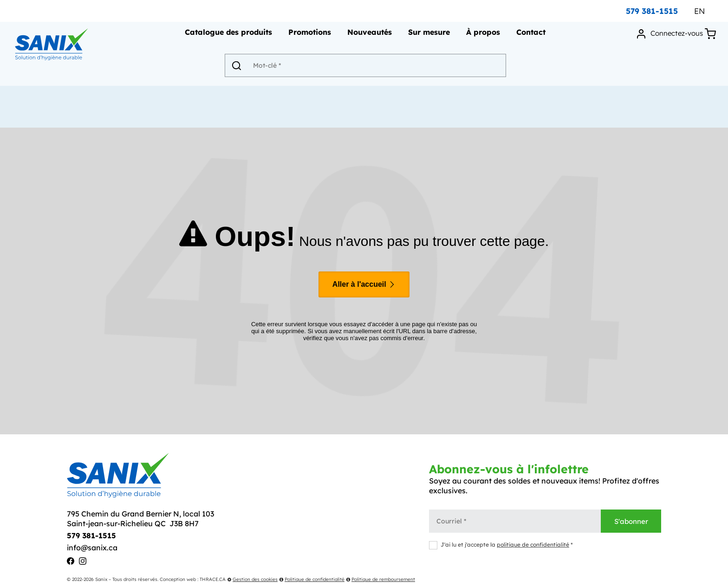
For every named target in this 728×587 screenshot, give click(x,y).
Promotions (309, 35)
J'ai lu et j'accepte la (501, 545)
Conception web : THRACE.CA (193, 579)
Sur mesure (428, 35)
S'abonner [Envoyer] (631, 521)
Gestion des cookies (252, 579)
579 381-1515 (652, 11)
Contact (530, 35)
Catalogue (227, 35)
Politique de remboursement (380, 579)
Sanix (101, 579)
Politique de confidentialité (312, 579)
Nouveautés (369, 35)
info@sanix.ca (92, 548)
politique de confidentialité (533, 545)
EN (699, 11)
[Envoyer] (241, 68)
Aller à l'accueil (364, 284)
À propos (482, 35)
